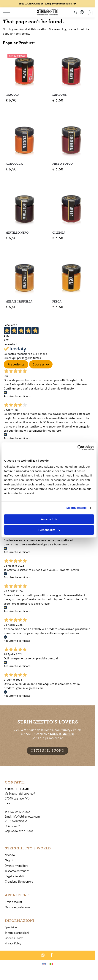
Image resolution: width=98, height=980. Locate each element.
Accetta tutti (49, 519)
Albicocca (14, 164)
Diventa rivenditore (17, 866)
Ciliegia (59, 233)
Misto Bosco (63, 164)
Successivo (41, 364)
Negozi (9, 860)
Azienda (10, 855)
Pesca (57, 302)
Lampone (59, 95)
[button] (90, 12)
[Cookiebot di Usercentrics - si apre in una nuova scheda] (77, 448)
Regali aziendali (14, 876)
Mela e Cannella (19, 302)
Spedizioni (11, 927)
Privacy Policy (13, 943)
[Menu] (8, 12)
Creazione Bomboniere (19, 881)
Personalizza (49, 530)
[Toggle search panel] (76, 12)
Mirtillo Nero (17, 233)
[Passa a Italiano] (51, 964)
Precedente (16, 364)
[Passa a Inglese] (44, 964)
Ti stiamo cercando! (17, 871)
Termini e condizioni (17, 933)
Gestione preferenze (18, 907)
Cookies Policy (14, 938)
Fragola (12, 95)
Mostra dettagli (76, 508)
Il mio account (14, 902)
